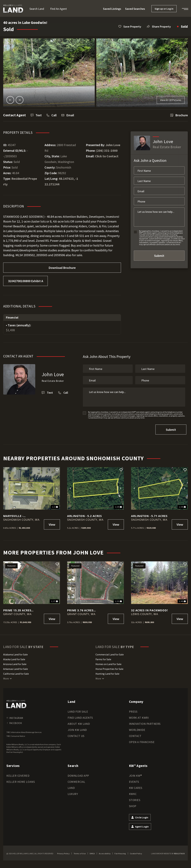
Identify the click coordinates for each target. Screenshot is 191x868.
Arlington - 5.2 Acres (84, 515)
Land (71, 787)
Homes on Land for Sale (108, 663)
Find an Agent (58, 9)
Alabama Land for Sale (15, 653)
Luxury (73, 793)
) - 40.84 (49, 217)
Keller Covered (18, 774)
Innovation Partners (145, 722)
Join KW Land (77, 729)
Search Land (37, 9)
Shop (133, 805)
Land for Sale (78, 710)
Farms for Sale (103, 658)
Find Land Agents (80, 716)
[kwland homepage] (16, 703)
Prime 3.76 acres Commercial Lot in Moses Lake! (83, 609)
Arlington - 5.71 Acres (149, 515)
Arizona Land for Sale (15, 663)
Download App (78, 774)
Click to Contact (107, 156)
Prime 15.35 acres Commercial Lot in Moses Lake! (19, 609)
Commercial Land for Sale (110, 653)
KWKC (133, 793)
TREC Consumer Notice (16, 735)
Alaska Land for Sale (14, 658)
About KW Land (79, 722)
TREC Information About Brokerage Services (24, 731)
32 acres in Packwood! (149, 609)
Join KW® (135, 774)
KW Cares (136, 787)
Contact (135, 735)
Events (134, 780)
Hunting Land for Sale (107, 672)
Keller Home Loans (21, 780)
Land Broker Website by (168, 852)
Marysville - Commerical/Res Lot (20, 515)
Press (133, 710)
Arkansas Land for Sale (16, 668)
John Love (113, 145)
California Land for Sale (16, 672)
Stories (135, 799)
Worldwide (137, 729)
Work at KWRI (139, 716)
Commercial (76, 780)
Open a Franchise (142, 741)
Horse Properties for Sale (109, 668)
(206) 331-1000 (107, 151)
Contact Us (76, 735)
